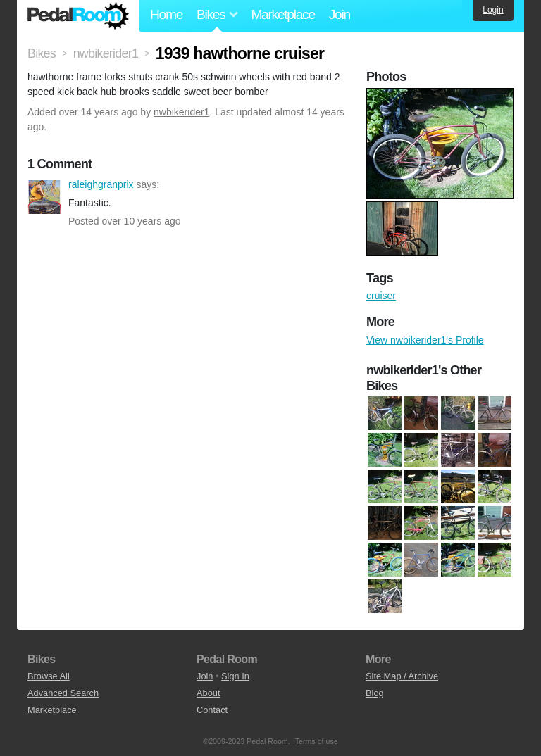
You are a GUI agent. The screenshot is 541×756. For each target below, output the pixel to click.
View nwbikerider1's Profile (425, 340)
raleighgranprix (44, 197)
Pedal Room (78, 16)
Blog (375, 693)
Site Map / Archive (402, 676)
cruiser (381, 296)
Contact (212, 710)
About (208, 693)
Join (340, 14)
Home (166, 14)
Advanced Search (63, 693)
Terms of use (317, 741)
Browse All (49, 676)
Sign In (235, 676)
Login (493, 10)
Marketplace (282, 14)
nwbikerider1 (181, 112)
